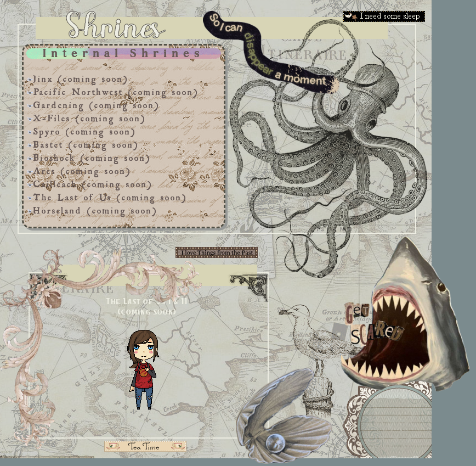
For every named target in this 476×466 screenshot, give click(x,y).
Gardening (55, 103)
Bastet (45, 143)
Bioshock (51, 156)
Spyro (44, 130)
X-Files (49, 116)
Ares (41, 169)
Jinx (40, 77)
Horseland (54, 209)
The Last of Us (69, 195)
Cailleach (52, 182)
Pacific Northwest (75, 90)
